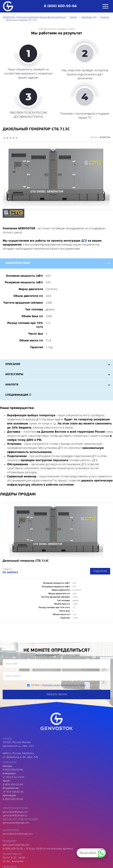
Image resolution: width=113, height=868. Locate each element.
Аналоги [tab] (12, 385)
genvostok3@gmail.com (16, 845)
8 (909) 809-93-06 (13, 849)
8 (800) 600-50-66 (13, 785)
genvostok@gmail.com (15, 812)
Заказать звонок (57, 694)
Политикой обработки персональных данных (64, 685)
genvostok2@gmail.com (16, 823)
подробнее (100, 571)
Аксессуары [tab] (14, 374)
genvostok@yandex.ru (15, 816)
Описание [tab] (13, 364)
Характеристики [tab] (18, 263)
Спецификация (17, 395)
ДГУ (84, 241)
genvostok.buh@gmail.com (18, 834)
